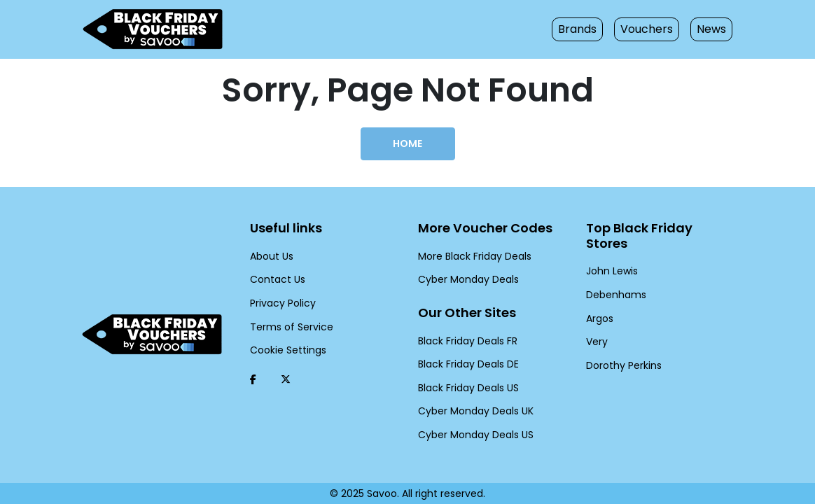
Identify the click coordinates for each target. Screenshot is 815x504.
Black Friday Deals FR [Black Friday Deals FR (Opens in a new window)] (467, 341)
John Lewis (611, 256)
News (712, 29)
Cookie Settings (284, 350)
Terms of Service (286, 327)
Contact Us (274, 279)
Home (407, 143)
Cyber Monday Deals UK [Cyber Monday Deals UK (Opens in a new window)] (472, 411)
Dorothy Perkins (621, 350)
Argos (599, 303)
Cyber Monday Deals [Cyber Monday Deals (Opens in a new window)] (464, 279)
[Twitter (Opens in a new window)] (286, 379)
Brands (586, 29)
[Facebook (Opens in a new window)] (253, 379)
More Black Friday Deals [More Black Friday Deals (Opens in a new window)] (472, 256)
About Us (270, 256)
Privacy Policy (280, 303)
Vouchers (651, 29)
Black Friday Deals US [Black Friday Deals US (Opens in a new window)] (467, 388)
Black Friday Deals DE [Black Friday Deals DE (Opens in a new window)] (467, 364)
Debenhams (613, 279)
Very (596, 327)
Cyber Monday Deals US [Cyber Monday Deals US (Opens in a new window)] (472, 435)
